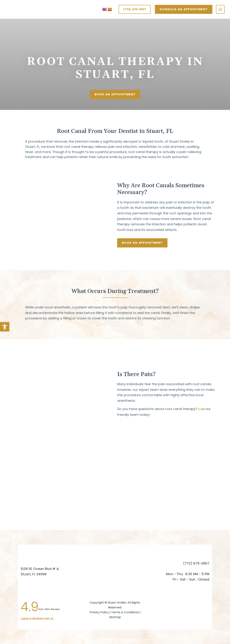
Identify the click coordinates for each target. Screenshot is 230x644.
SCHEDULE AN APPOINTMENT (184, 9)
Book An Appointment (115, 94)
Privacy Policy (99, 612)
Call (201, 409)
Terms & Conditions (125, 612)
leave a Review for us (37, 619)
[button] (5, 327)
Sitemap (115, 617)
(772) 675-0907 (135, 9)
